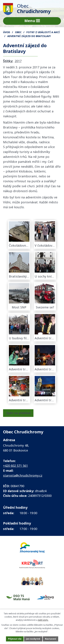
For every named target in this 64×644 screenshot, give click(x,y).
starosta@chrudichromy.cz (23, 475)
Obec (18, 32)
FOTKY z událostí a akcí (43, 32)
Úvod (7, 32)
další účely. (43, 620)
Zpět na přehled (18, 413)
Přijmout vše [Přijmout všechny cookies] (15, 639)
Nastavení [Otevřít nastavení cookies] (51, 639)
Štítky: (8, 61)
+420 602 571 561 (15, 466)
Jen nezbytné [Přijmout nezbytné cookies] (33, 639)
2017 (18, 61)
